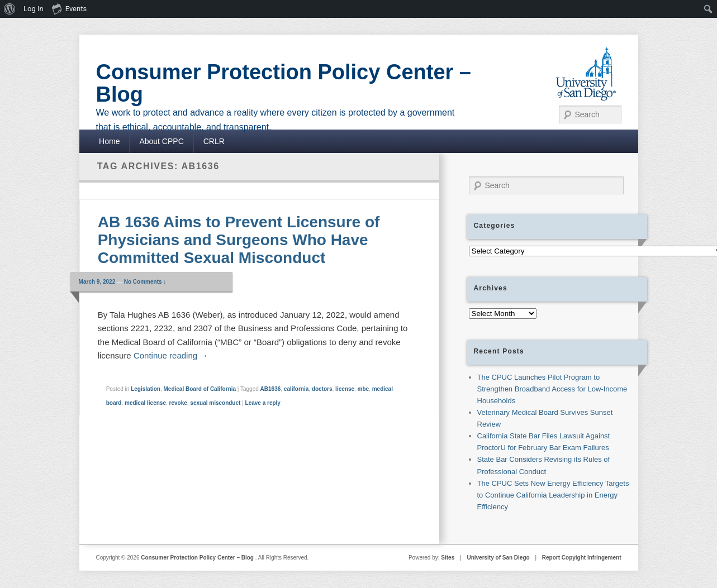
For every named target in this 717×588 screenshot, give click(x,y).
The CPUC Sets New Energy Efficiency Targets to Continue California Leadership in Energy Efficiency (553, 495)
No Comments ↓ (145, 282)
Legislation (146, 389)
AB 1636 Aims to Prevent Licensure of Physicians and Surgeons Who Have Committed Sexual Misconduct (239, 240)
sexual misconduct (215, 403)
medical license (145, 403)
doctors (322, 389)
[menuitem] (10, 9)
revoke (178, 403)
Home (109, 141)
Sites (448, 558)
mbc (364, 389)
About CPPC (161, 141)
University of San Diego (498, 558)
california (296, 389)
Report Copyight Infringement (582, 558)
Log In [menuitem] (34, 9)
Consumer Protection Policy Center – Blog (284, 83)
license (345, 389)
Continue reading (171, 355)
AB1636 (271, 389)
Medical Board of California (200, 389)
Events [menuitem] (69, 8)
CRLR (214, 141)
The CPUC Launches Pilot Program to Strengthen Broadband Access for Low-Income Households (552, 389)
